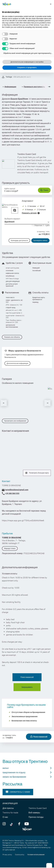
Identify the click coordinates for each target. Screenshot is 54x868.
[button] (51, 4)
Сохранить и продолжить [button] (27, 68)
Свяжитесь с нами (18, 792)
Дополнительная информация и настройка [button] (27, 62)
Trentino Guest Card (38, 808)
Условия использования (36, 855)
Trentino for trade (10, 813)
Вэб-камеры (34, 813)
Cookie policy (20, 855)
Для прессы (8, 808)
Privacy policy (7, 855)
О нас (5, 817)
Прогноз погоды (36, 817)
